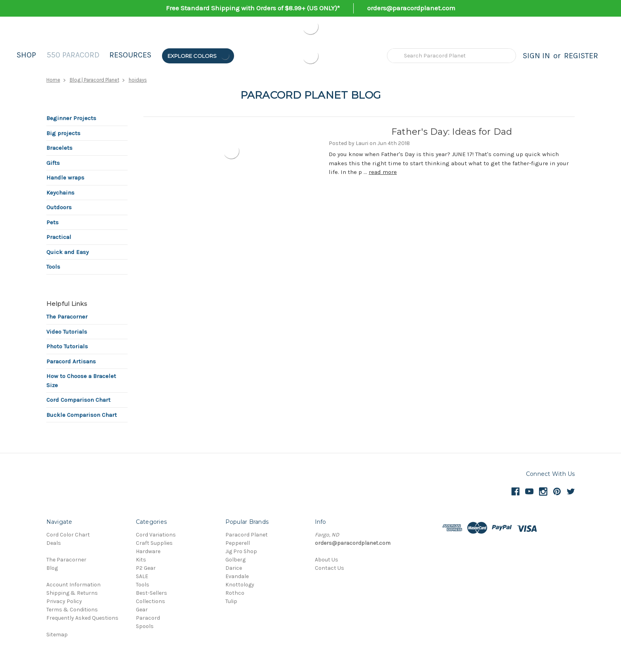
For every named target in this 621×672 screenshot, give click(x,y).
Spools (145, 626)
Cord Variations (156, 535)
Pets (52, 222)
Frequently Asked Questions (82, 618)
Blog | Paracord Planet (94, 80)
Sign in (536, 56)
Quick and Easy (68, 252)
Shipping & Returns (72, 593)
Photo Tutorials (67, 346)
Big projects (63, 133)
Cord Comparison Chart (78, 400)
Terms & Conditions (72, 610)
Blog (52, 568)
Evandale (237, 576)
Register (581, 56)
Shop (26, 55)
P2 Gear (146, 568)
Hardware (148, 551)
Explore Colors (199, 56)
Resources (130, 55)
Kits (141, 560)
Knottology (240, 585)
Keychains (60, 193)
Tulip (231, 601)
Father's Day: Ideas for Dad (452, 132)
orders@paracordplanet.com (411, 8)
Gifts (53, 163)
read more (383, 172)
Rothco (235, 593)
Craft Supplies (154, 543)
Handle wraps (65, 178)
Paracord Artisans (71, 361)
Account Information (73, 585)
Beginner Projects (71, 118)
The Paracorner (67, 317)
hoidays (138, 80)
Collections (150, 601)
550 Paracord (73, 55)
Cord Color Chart (68, 535)
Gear (142, 610)
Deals (54, 543)
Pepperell (238, 543)
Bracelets (59, 148)
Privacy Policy (64, 601)
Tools (53, 267)
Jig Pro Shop (241, 551)
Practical (59, 237)
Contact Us (330, 568)
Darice (234, 568)
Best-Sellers (151, 593)
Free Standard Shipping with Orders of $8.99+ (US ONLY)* (253, 8)
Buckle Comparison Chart (82, 415)
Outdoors (59, 207)
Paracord (148, 618)
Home (53, 80)
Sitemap (57, 635)
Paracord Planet (247, 535)
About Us (327, 560)
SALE (142, 576)
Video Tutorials (67, 332)
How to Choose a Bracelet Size (81, 381)
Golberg (235, 560)
